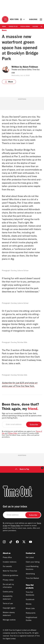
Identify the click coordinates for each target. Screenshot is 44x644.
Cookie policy (8, 592)
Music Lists (30, 609)
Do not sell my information (8, 586)
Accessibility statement (8, 598)
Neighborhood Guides (31, 619)
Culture (35, 27)
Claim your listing (33, 562)
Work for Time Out (10, 571)
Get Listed (30, 558)
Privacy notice (8, 580)
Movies (29, 604)
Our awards (7, 567)
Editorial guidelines (10, 576)
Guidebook (30, 600)
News (4, 27)
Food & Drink (25, 27)
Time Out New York (25, 386)
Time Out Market (32, 578)
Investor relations (10, 562)
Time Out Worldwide (30, 594)
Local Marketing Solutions (32, 568)
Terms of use (8, 604)
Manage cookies (9, 620)
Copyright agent (9, 608)
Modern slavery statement (9, 614)
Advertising (30, 574)
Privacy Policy (13, 434)
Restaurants (31, 613)
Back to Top (22, 469)
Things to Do (13, 27)
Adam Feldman (32, 67)
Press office (7, 558)
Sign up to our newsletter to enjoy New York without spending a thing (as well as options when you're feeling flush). (22, 416)
